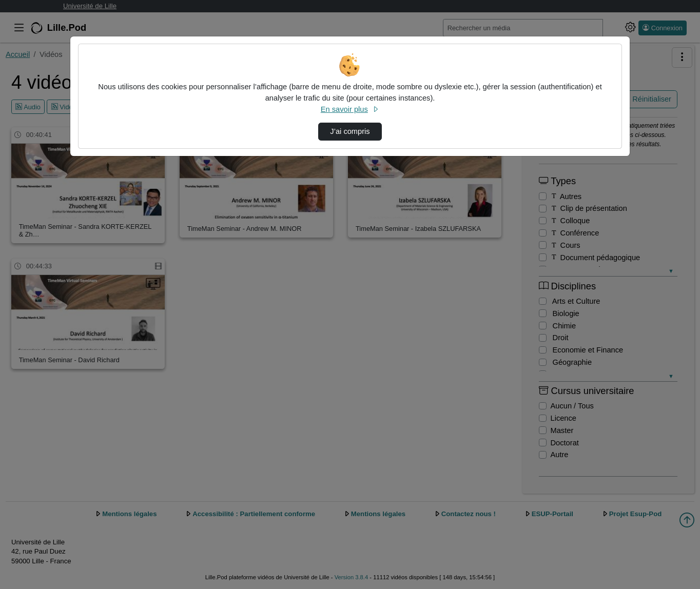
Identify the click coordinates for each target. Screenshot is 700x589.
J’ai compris (350, 131)
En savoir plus (350, 109)
